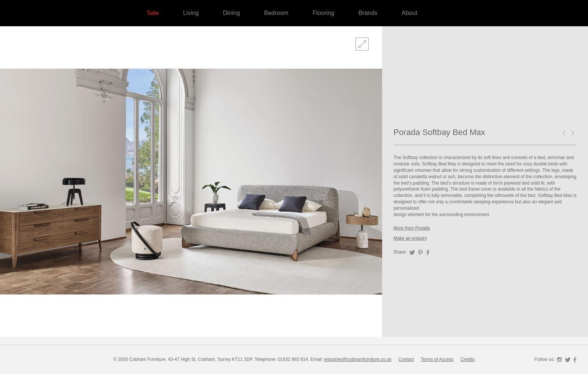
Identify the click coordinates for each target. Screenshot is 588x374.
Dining (231, 13)
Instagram (559, 360)
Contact (406, 359)
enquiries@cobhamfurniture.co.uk (358, 359)
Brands (368, 13)
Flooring (324, 13)
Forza (539, 75)
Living (191, 13)
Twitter (412, 252)
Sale (153, 13)
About (409, 13)
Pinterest (420, 252)
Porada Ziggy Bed (565, 134)
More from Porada (412, 228)
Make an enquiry (410, 238)
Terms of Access (437, 359)
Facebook (428, 252)
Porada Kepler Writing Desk (574, 134)
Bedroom (276, 13)
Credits (468, 359)
